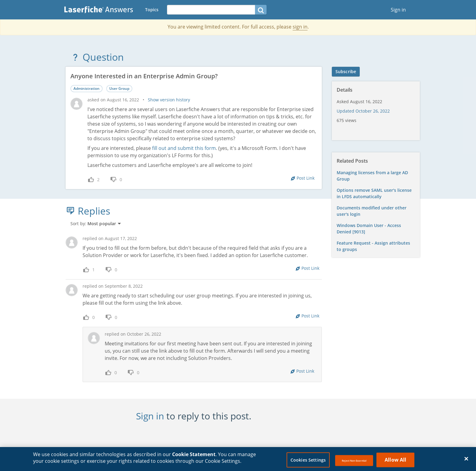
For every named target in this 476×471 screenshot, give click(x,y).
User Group (119, 88)
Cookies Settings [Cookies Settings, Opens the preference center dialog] (308, 462)
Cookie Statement (194, 456)
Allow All (395, 462)
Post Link (306, 178)
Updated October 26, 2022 (363, 111)
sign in (300, 27)
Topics (152, 10)
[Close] (466, 461)
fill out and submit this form (184, 148)
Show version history (169, 100)
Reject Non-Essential (354, 462)
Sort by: (96, 224)
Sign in (398, 10)
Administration (87, 88)
